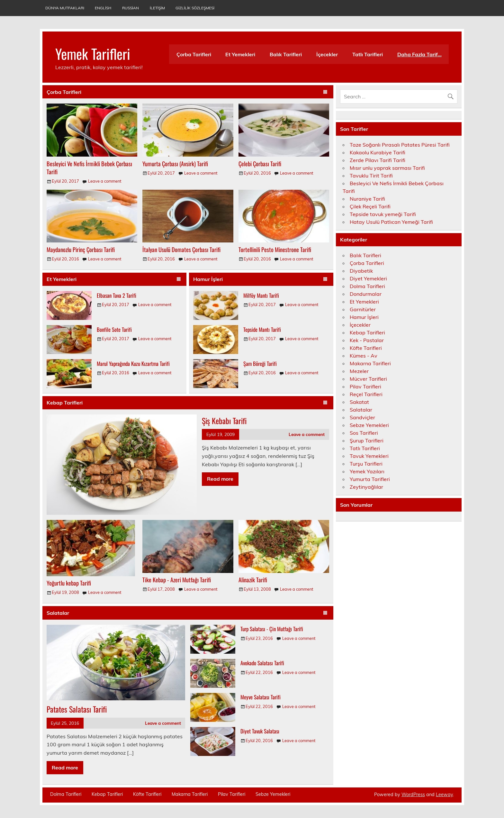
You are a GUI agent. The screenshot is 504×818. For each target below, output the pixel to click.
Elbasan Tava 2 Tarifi (117, 295)
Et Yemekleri (240, 54)
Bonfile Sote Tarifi (114, 329)
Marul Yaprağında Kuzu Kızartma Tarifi (133, 364)
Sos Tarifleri (364, 433)
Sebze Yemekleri (369, 425)
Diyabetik (361, 271)
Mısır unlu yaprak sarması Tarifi (387, 168)
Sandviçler (362, 417)
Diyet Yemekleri (368, 278)
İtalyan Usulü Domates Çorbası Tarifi (181, 249)
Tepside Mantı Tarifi (262, 329)
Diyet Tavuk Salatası (260, 731)
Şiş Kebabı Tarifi (224, 421)
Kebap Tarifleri (65, 403)
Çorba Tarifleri (194, 54)
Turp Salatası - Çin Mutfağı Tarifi (272, 629)
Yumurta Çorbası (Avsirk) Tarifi (175, 164)
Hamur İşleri (208, 279)
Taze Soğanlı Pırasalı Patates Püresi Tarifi (400, 145)
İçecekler (327, 54)
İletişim (157, 8)
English (103, 8)
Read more (220, 479)
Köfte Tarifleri (366, 348)
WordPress (413, 795)
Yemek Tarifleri (93, 53)
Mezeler (359, 371)
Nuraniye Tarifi (367, 199)
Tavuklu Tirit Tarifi (371, 176)
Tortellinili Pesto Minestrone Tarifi (275, 249)
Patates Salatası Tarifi (77, 709)
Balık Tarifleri (286, 54)
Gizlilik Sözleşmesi (195, 8)
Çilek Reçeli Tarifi (370, 206)
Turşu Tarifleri (366, 464)
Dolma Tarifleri (367, 286)
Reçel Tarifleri (366, 394)
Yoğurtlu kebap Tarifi (69, 583)
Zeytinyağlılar (366, 487)
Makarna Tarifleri (370, 363)
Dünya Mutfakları (65, 8)
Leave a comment (105, 181)
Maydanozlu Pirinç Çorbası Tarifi (81, 249)
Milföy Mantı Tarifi (261, 295)
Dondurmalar (366, 294)
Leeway (444, 795)
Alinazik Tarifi (253, 580)
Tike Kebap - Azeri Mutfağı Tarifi (177, 580)
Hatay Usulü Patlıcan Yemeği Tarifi (391, 222)
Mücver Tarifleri (368, 379)
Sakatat (359, 402)
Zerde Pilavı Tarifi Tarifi (378, 160)
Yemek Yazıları (367, 471)
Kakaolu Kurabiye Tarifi (378, 152)
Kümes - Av (364, 356)
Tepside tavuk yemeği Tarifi (383, 214)
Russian (130, 8)
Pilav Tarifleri (365, 386)
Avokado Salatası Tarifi (262, 663)
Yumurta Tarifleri (370, 479)
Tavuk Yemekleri (369, 456)
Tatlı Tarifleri (368, 54)
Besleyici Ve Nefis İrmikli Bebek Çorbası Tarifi (89, 168)
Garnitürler (363, 309)
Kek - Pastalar (367, 340)
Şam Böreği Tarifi (260, 364)
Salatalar (58, 613)
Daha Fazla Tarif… (419, 54)
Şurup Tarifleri (367, 441)
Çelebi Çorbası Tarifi (260, 164)
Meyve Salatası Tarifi (261, 697)
